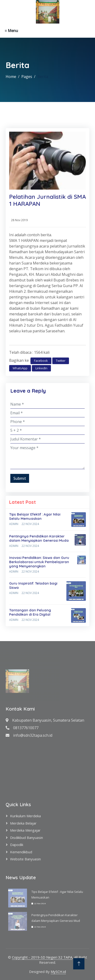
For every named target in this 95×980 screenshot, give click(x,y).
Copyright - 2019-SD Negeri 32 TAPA (42, 957)
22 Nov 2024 (30, 524)
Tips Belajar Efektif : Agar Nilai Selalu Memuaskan (35, 516)
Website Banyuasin (25, 859)
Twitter (61, 361)
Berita (43, 77)
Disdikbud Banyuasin (27, 838)
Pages (27, 77)
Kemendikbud (21, 852)
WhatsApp (20, 368)
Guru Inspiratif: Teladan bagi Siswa (33, 585)
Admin (14, 524)
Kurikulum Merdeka (25, 816)
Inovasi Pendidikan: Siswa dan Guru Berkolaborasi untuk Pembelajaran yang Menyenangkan (39, 562)
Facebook (41, 361)
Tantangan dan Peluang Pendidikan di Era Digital (30, 612)
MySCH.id (58, 972)
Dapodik (17, 845)
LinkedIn (41, 368)
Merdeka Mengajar (25, 830)
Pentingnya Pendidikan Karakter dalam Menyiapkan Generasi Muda (39, 538)
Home (11, 77)
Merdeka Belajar (23, 823)
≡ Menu (11, 31)
